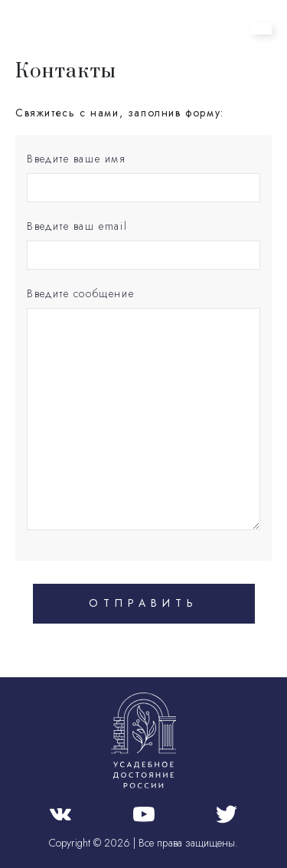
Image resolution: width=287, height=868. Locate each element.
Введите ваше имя (77, 159)
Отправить (143, 603)
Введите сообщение (80, 293)
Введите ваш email (77, 226)
